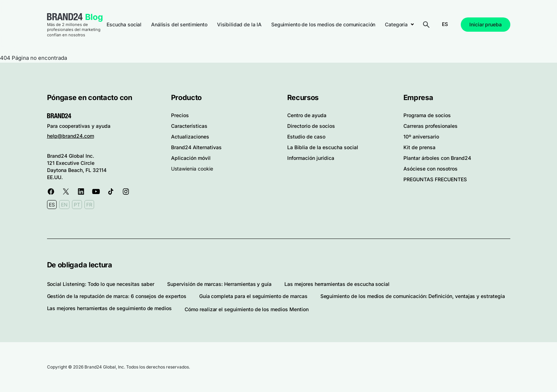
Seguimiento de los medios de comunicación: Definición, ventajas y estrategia (413, 296)
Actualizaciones (190, 137)
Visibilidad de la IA (239, 24)
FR (89, 205)
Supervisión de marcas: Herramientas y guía (219, 284)
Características (189, 126)
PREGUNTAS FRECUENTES (435, 179)
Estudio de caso (306, 137)
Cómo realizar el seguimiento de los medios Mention (247, 309)
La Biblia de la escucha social (323, 147)
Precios (180, 115)
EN (64, 205)
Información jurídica (311, 158)
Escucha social (124, 24)
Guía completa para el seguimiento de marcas (253, 296)
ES (445, 24)
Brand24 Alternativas (196, 147)
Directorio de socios (311, 126)
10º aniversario (421, 137)
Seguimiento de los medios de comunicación (323, 24)
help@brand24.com (71, 136)
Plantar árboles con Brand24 (437, 158)
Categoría (396, 24)
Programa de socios (427, 115)
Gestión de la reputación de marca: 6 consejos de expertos (117, 296)
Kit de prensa (419, 147)
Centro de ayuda (307, 115)
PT (77, 205)
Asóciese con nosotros (430, 169)
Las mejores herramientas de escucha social (337, 284)
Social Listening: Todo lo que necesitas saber (101, 284)
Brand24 (65, 17)
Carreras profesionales (430, 126)
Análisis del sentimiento (179, 24)
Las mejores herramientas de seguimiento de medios (110, 308)
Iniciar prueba (485, 24)
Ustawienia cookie (192, 169)
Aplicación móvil (191, 158)
